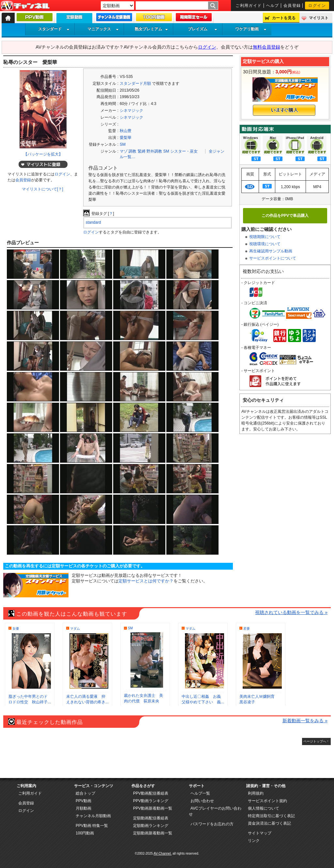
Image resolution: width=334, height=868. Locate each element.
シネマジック (131, 111)
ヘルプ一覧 (200, 793)
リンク (254, 841)
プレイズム (203, 29)
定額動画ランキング (151, 826)
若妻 (247, 629)
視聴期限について (265, 237)
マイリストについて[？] (43, 189)
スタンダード (54, 29)
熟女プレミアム (151, 29)
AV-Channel (25, 6)
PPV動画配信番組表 (151, 793)
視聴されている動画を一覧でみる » (291, 612)
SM (123, 144)
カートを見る (284, 18)
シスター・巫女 (184, 151)
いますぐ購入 (284, 110)
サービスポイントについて (273, 258)
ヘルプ (273, 6)
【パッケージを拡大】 (43, 154)
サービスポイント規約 (267, 801)
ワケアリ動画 (251, 29)
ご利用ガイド (249, 6)
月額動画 (83, 808)
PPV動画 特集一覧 (92, 826)
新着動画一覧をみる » (305, 721)
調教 (132, 151)
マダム (75, 629)
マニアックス (103, 29)
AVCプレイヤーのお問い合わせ (215, 811)
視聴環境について (265, 244)
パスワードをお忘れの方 (212, 824)
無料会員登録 (266, 47)
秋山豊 (126, 131)
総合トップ (85, 793)
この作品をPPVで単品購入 (285, 216)
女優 (16, 629)
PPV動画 (83, 801)
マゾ (124, 151)
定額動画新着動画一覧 (153, 833)
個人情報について (264, 808)
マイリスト (319, 18)
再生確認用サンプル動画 (271, 251)
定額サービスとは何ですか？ (146, 581)
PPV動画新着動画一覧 (153, 808)
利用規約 (256, 793)
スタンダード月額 (135, 83)
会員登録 (292, 6)
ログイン (317, 6)
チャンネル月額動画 (93, 816)
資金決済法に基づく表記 (269, 823)
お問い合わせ (202, 801)
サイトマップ (260, 833)
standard (93, 222)
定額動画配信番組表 (151, 818)
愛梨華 (126, 138)
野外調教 (154, 151)
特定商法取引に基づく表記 (271, 816)
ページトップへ (315, 741)
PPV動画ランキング (151, 801)
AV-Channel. (163, 853)
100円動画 (85, 833)
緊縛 (142, 151)
